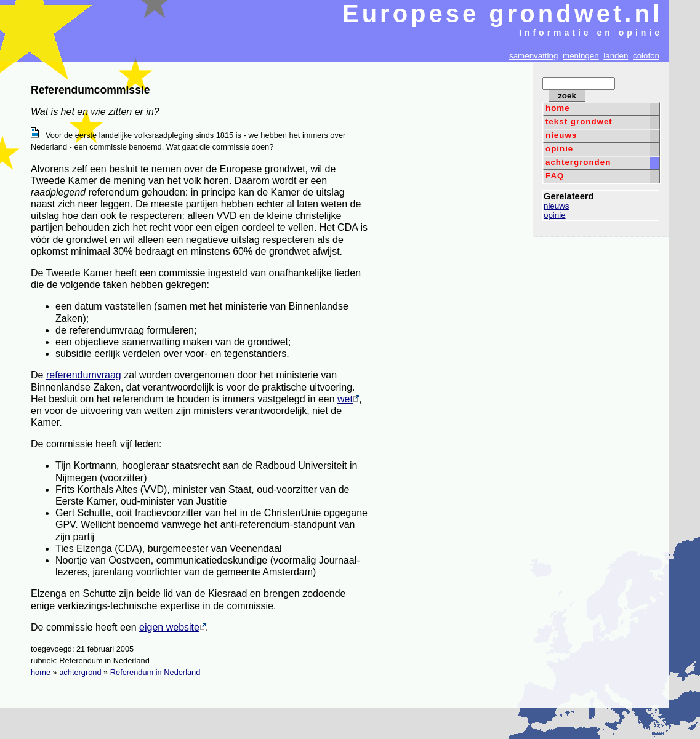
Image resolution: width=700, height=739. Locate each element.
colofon (646, 56)
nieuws (561, 135)
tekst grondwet (579, 122)
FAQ (555, 176)
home (558, 108)
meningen (581, 56)
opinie (559, 149)
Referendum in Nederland (155, 672)
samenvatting (533, 56)
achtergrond (80, 672)
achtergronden (578, 162)
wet (348, 399)
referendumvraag (84, 375)
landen (616, 56)
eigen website (172, 627)
